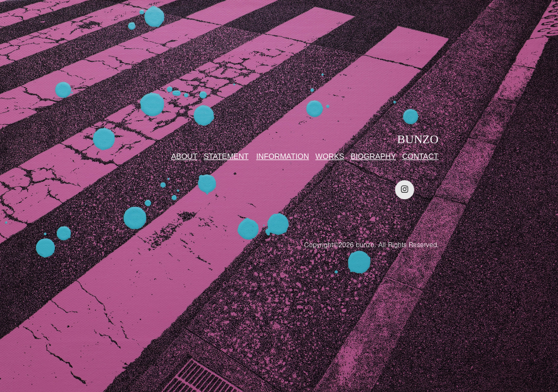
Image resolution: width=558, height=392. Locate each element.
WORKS (330, 156)
